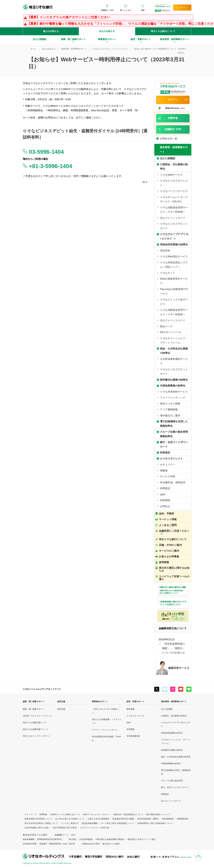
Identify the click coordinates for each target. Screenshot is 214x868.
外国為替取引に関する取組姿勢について (155, 823)
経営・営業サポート (135, 701)
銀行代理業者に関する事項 (65, 828)
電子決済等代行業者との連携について (41, 823)
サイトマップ (30, 814)
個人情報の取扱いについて (158, 814)
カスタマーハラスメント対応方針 (95, 828)
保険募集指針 (183, 819)
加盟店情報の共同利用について (38, 819)
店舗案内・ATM (107, 10)
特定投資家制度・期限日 (148, 819)
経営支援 (61, 701)
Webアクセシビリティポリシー (97, 814)
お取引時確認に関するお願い (37, 828)
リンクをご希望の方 (70, 823)
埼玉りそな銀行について (163, 31)
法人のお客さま (107, 31)
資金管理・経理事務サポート (174, 701)
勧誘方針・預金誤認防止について (128, 814)
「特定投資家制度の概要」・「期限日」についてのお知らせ (174, 648)
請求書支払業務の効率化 (172, 750)
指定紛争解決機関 (90, 823)
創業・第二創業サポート (34, 701)
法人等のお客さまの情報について (70, 819)
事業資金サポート (100, 701)
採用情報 (43, 814)
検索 (143, 10)
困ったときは (126, 10)
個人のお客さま (51, 31)
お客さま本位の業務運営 (98, 819)
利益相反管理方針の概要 (123, 819)
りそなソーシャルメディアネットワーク (42, 689)
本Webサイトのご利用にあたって (65, 814)
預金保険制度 (168, 819)
